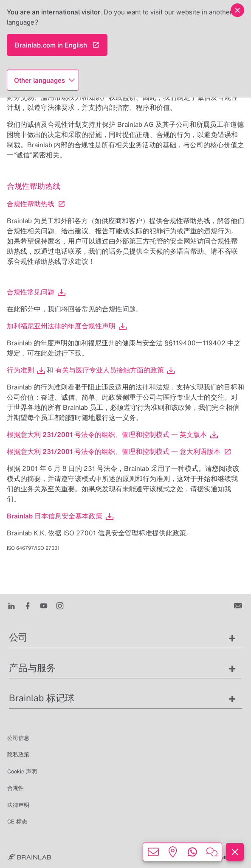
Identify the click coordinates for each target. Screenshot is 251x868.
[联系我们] (239, 605)
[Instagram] (60, 605)
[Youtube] (44, 605)
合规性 (16, 788)
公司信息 (18, 738)
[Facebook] (28, 605)
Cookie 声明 (22, 771)
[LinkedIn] (11, 605)
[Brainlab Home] (29, 857)
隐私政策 (18, 755)
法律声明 (18, 805)
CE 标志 (17, 822)
